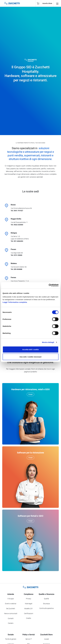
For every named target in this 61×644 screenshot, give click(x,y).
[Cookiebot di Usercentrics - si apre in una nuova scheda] (49, 285)
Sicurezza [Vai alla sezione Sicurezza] (46, 604)
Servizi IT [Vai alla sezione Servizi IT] (29, 639)
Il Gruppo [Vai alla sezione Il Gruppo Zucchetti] (11, 599)
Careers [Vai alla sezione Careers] (11, 623)
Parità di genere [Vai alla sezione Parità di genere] (11, 639)
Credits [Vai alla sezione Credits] (29, 618)
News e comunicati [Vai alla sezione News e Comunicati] (11, 613)
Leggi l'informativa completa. (15, 302)
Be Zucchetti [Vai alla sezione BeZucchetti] (11, 609)
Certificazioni (29, 613)
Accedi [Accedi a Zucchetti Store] (47, 639)
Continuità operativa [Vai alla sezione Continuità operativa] (47, 608)
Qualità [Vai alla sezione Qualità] (46, 599)
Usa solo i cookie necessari (31, 357)
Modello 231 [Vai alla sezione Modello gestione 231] (29, 609)
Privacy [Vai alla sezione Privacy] (29, 599)
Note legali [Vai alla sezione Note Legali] (29, 604)
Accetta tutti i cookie (30, 349)
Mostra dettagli (48, 342)
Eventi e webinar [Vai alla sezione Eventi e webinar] (11, 604)
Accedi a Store (47, 3)
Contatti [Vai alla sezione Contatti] (11, 618)
